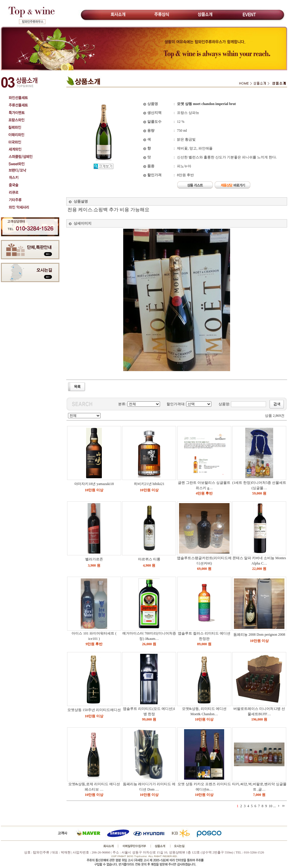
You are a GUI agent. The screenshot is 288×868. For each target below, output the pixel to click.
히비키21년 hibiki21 (149, 484)
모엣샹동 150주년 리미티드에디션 (94, 710)
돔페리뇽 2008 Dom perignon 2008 (259, 635)
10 (270, 806)
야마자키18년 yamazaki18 (94, 484)
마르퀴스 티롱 (149, 559)
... (274, 806)
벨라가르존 (94, 559)
